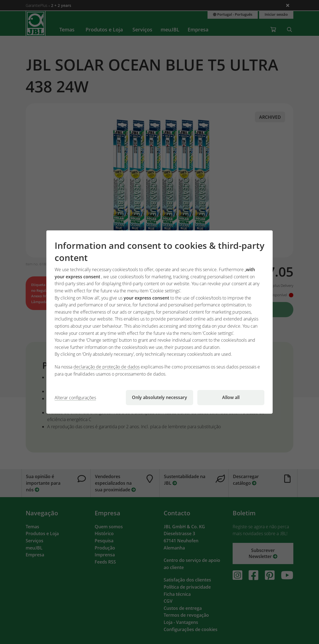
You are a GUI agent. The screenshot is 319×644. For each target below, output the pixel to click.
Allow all (231, 397)
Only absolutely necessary (159, 397)
